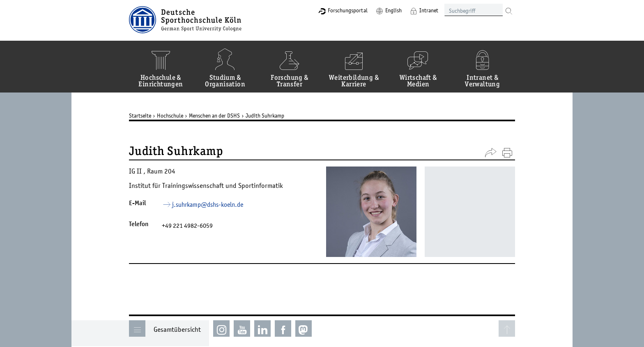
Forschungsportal (348, 10)
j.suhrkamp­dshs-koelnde (208, 204)
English (393, 10)
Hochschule (170, 116)
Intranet (429, 10)
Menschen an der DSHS (214, 116)
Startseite (140, 116)
